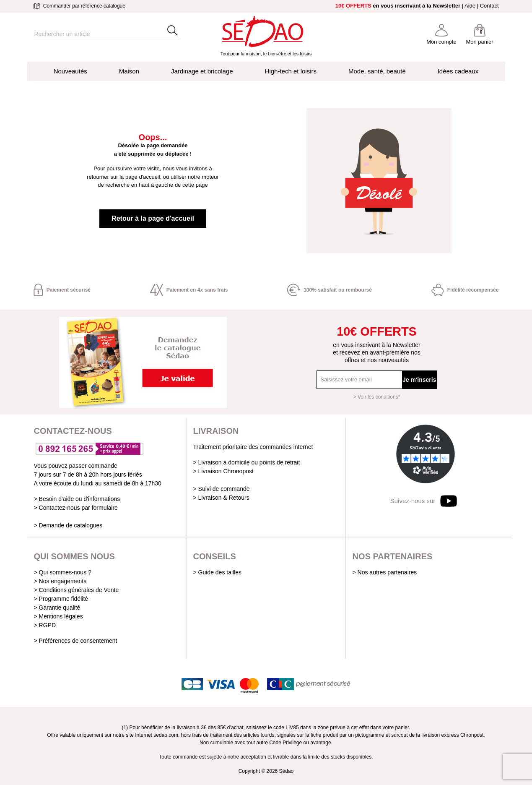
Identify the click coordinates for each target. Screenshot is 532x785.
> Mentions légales (58, 616)
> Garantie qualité (57, 608)
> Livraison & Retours (221, 498)
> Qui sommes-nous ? (63, 572)
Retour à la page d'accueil (153, 218)
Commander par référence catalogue (79, 6)
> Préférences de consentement (76, 641)
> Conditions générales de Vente (77, 590)
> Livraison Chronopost (223, 471)
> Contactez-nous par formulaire (76, 508)
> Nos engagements (60, 581)
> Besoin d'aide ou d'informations (77, 499)
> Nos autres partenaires (385, 572)
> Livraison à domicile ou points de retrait (247, 462)
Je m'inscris (419, 380)
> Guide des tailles (218, 572)
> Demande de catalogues (68, 525)
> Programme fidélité (61, 599)
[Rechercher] (92, 34)
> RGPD (45, 625)
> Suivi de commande (222, 489)
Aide (470, 6)
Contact (489, 6)
